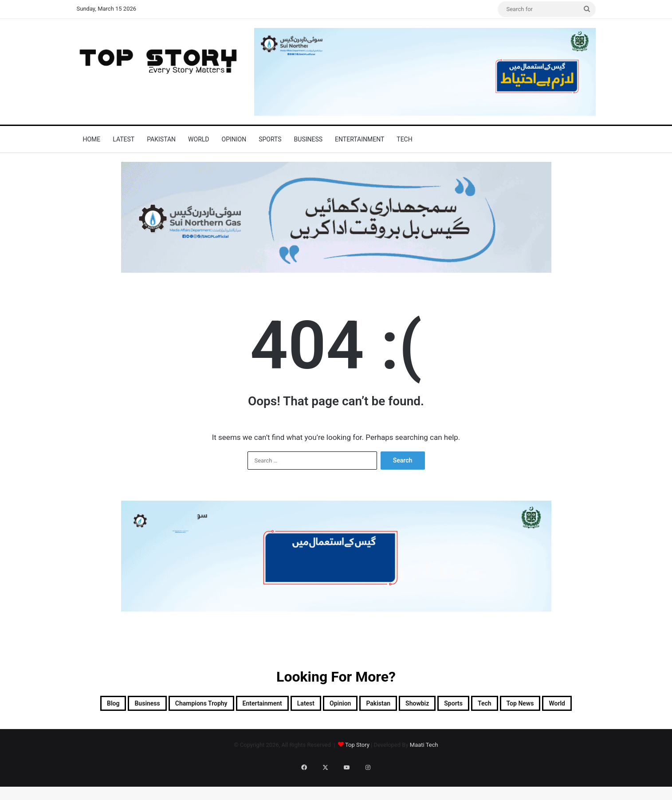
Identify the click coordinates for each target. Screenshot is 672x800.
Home (92, 139)
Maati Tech (424, 770)
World (198, 139)
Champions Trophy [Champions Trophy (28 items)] (224, 705)
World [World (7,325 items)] (383, 726)
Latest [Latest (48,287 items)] (366, 705)
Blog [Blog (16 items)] (106, 705)
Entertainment (360, 139)
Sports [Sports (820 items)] (562, 705)
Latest (124, 139)
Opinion (234, 139)
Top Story (357, 770)
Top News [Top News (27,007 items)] (334, 726)
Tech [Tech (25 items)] (287, 726)
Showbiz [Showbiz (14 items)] (514, 705)
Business (308, 139)
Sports (270, 139)
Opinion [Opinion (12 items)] (411, 705)
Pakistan (161, 139)
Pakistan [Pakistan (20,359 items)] (462, 705)
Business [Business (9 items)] (151, 705)
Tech (404, 139)
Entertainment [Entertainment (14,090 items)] (308, 705)
